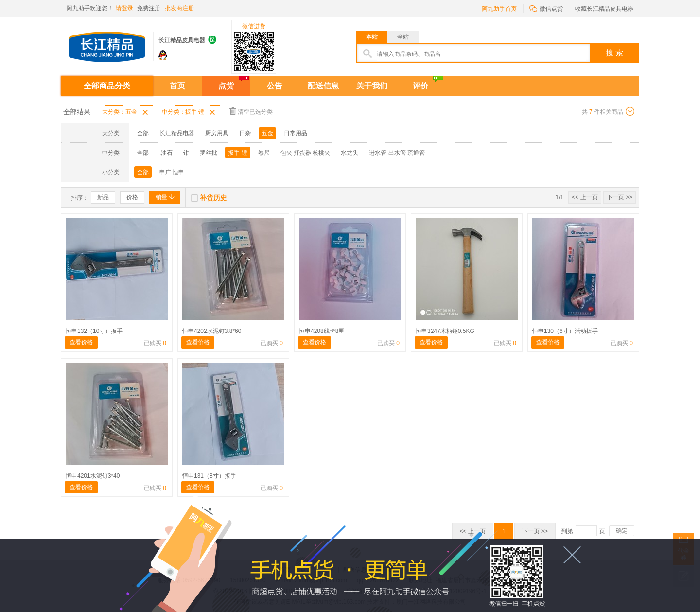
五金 (267, 133)
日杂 (245, 133)
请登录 (124, 8)
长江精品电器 (177, 133)
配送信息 (323, 86)
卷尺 (264, 153)
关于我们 (372, 86)
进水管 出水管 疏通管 (397, 153)
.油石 (166, 153)
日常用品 (296, 133)
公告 (275, 86)
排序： (80, 198)
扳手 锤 (237, 153)
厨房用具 (217, 133)
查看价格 (81, 342)
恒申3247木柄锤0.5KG (445, 331)
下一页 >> (620, 197)
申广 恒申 (172, 172)
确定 (622, 531)
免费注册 (149, 8)
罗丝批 (209, 153)
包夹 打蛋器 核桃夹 (306, 153)
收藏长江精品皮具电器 (604, 9)
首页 (177, 86)
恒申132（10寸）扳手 (94, 331)
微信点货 (546, 8)
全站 (403, 37)
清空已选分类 (251, 111)
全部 (143, 133)
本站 (372, 37)
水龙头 (350, 153)
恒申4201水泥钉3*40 (93, 476)
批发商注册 (179, 8)
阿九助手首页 (499, 9)
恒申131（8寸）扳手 (209, 476)
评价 (420, 86)
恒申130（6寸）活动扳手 (565, 331)
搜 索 (614, 53)
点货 (226, 86)
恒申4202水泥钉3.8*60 (212, 331)
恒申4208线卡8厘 (322, 331)
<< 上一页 (585, 197)
